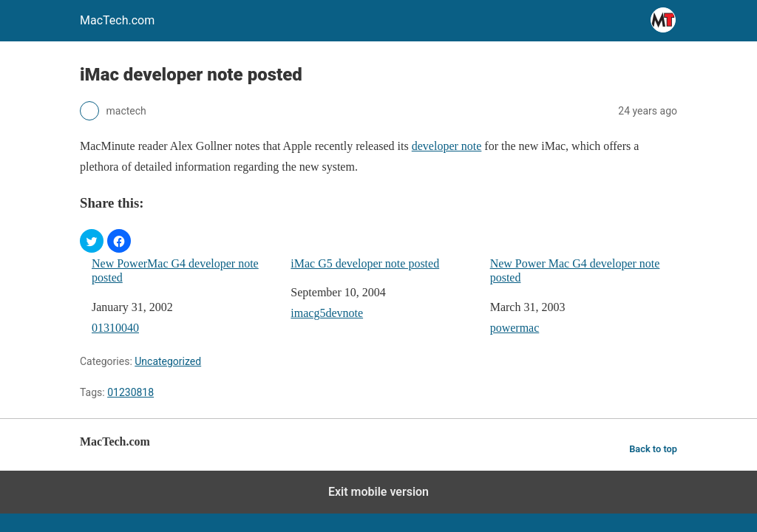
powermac (515, 328)
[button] (92, 241)
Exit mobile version (378, 492)
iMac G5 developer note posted (365, 263)
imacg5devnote (327, 313)
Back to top (653, 449)
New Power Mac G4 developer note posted (575, 270)
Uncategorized (168, 361)
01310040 (115, 328)
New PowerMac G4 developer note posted (175, 270)
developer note (447, 146)
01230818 (130, 392)
